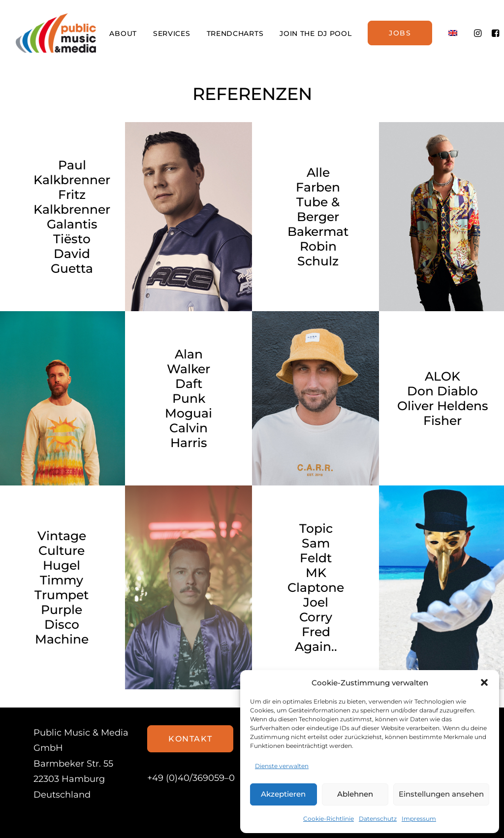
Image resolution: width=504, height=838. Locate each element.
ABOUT (123, 33)
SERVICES (172, 33)
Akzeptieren (283, 794)
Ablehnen (355, 794)
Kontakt (190, 739)
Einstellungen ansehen (441, 794)
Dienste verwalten (282, 766)
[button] (484, 682)
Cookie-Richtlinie (329, 819)
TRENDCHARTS (235, 33)
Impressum (419, 819)
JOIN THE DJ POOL (315, 33)
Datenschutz (378, 819)
